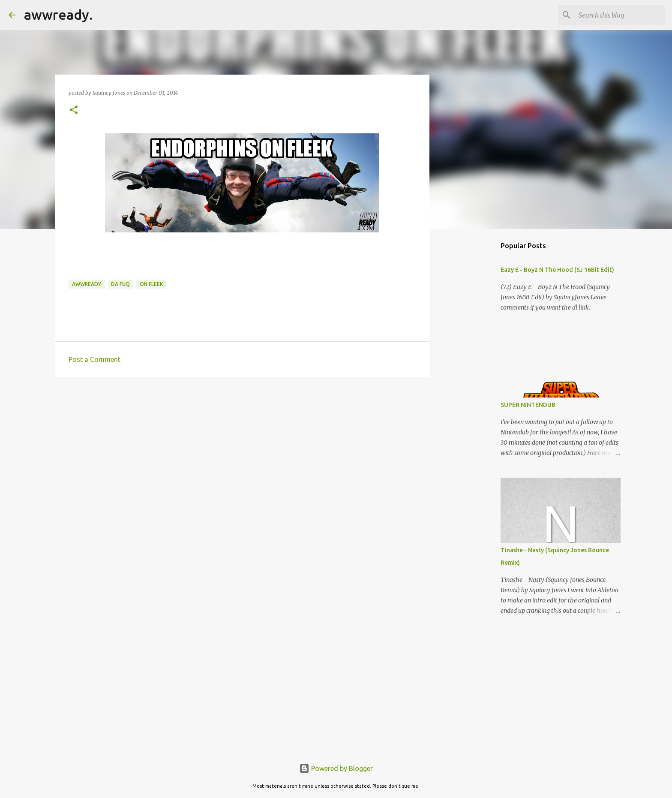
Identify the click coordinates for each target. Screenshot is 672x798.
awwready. (58, 15)
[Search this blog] (620, 15)
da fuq (120, 284)
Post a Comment (94, 359)
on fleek (151, 284)
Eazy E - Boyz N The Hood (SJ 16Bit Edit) (557, 270)
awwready (87, 284)
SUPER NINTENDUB (528, 405)
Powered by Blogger (336, 768)
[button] (74, 110)
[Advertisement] (242, 450)
